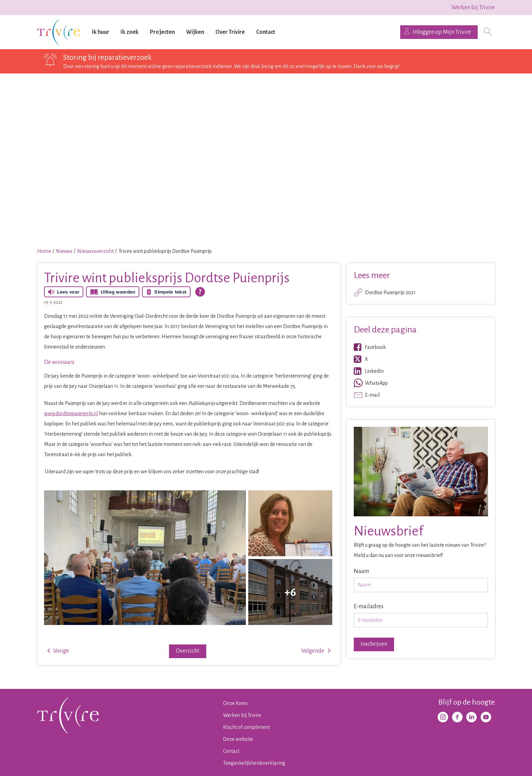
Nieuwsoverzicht (95, 251)
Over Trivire (230, 32)
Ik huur (101, 32)
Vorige (61, 651)
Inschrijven (374, 644)
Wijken (195, 32)
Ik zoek (130, 32)
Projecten (162, 32)
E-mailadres (369, 607)
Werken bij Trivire (473, 8)
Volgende (313, 651)
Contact (266, 32)
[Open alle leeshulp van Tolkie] (200, 292)
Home (44, 251)
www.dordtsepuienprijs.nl (71, 413)
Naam (361, 571)
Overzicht (188, 651)
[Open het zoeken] (488, 32)
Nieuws (64, 251)
